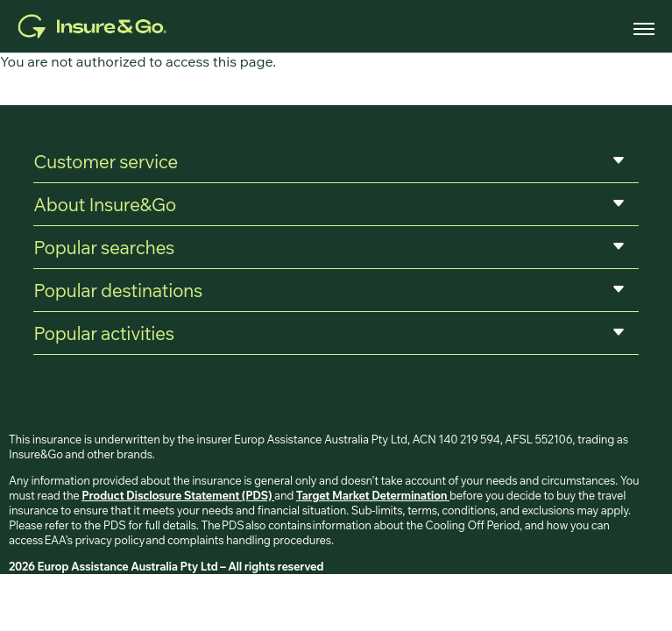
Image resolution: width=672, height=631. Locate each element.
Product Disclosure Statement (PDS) (178, 495)
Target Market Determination (373, 495)
